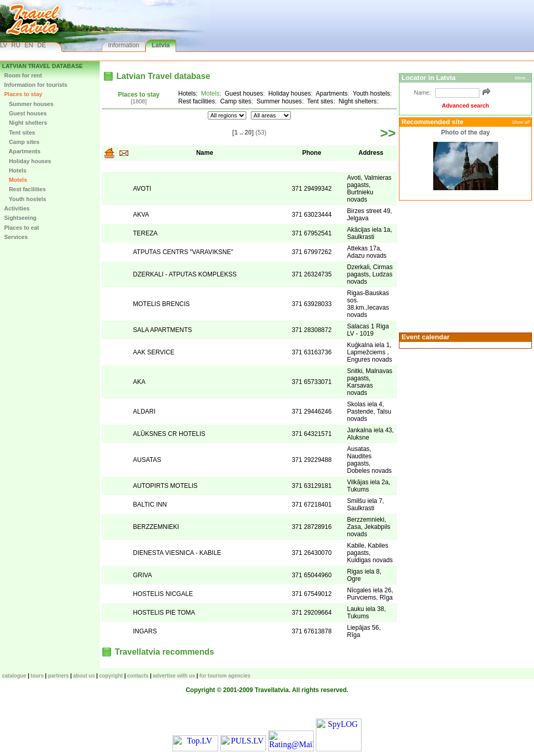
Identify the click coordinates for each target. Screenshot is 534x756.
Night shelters (26, 123)
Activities (17, 208)
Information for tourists (36, 85)
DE (42, 45)
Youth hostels (25, 199)
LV (4, 45)
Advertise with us (174, 676)
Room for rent (23, 75)
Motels (16, 180)
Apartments (22, 151)
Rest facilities (25, 189)
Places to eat (22, 228)
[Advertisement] (464, 266)
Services (16, 237)
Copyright (111, 676)
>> (388, 133)
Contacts (138, 676)
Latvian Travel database (42, 66)
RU (16, 45)
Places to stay (23, 94)
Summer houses (29, 104)
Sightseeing (20, 218)
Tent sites (20, 132)
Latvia (161, 45)
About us (84, 676)
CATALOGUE (14, 676)
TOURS (37, 676)
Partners (58, 676)
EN (29, 45)
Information (124, 45)
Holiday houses (28, 161)
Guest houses (25, 113)
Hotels (15, 170)
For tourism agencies (225, 676)
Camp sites (22, 142)
